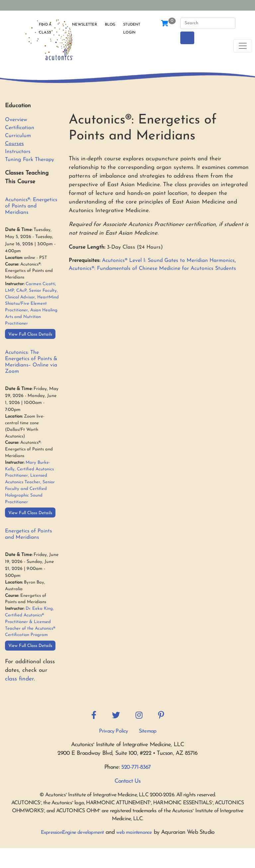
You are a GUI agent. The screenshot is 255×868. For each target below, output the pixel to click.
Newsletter (84, 25)
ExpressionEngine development (72, 833)
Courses (14, 144)
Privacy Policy (114, 731)
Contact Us (128, 781)
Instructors (18, 152)
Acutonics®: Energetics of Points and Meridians (31, 206)
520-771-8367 (136, 767)
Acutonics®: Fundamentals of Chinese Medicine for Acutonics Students (152, 269)
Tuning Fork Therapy (30, 160)
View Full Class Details (30, 334)
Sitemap (147, 731)
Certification (20, 128)
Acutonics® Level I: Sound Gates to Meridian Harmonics (168, 261)
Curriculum (18, 136)
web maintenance (134, 833)
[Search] (208, 23)
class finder (19, 679)
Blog (110, 25)
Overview (16, 120)
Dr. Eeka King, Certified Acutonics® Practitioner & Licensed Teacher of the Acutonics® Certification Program (30, 622)
